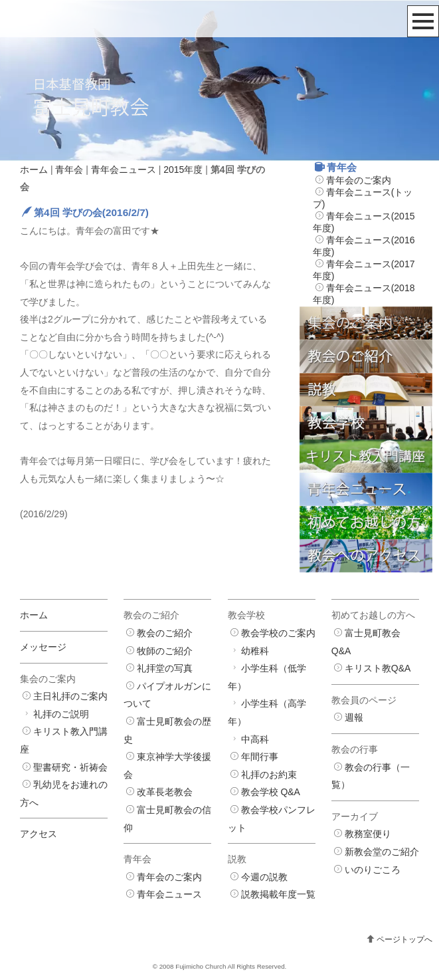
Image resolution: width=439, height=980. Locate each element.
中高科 (255, 739)
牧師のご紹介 (165, 651)
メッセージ (43, 647)
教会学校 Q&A (271, 792)
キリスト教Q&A (378, 668)
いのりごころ (373, 870)
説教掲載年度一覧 (278, 894)
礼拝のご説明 (61, 714)
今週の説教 (264, 877)
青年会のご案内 (359, 180)
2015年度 (183, 170)
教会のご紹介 (165, 633)
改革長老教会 (165, 792)
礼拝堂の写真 (165, 668)
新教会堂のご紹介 (382, 852)
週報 (354, 717)
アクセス (39, 834)
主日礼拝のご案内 (70, 696)
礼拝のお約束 (269, 775)
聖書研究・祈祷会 (70, 767)
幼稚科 (255, 651)
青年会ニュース (124, 170)
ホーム (34, 170)
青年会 (69, 170)
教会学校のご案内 (278, 633)
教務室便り (368, 834)
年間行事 (260, 757)
